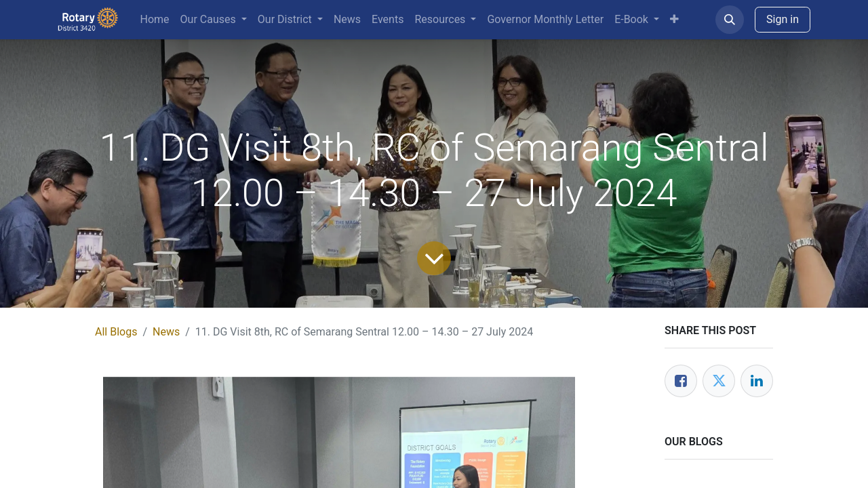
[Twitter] (719, 381)
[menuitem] (155, 20)
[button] (730, 20)
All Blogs (116, 332)
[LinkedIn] (757, 381)
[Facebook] (681, 381)
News (166, 332)
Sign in (783, 19)
